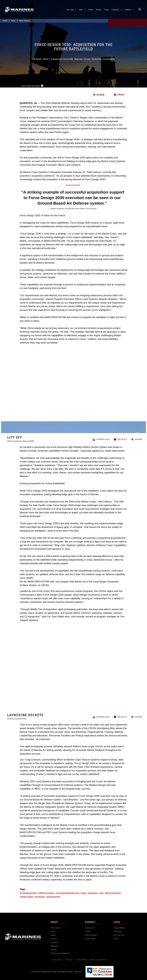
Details (122, 439)
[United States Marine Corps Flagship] (19, 9)
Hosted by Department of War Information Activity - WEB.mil (56, 972)
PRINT (121, 95)
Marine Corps (23, 939)
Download (103, 439)
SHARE (100, 95)
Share (139, 439)
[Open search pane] (140, 9)
